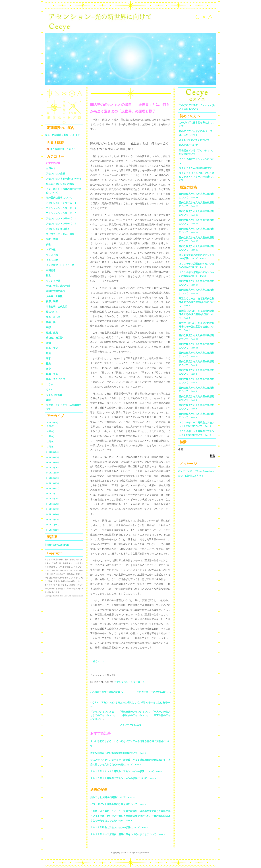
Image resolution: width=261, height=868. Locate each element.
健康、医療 (52, 301)
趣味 (48, 400)
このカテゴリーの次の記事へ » (154, 692)
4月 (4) (51, 431)
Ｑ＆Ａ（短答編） (55, 395)
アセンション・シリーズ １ (61, 203)
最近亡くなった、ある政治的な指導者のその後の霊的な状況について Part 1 (197, 327)
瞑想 (48, 327)
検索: (181, 450)
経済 (48, 353)
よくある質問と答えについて (194, 140)
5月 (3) (51, 426)
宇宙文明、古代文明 (57, 307)
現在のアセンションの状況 (60, 184)
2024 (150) (53, 457)
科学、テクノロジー (57, 379)
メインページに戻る (131, 725)
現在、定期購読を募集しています (62, 135)
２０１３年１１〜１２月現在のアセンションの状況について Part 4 (126, 771)
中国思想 (51, 270)
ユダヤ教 (51, 250)
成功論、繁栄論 (54, 338)
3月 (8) (51, 436)
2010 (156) (53, 530)
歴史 (48, 364)
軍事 (48, 359)
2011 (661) (53, 525)
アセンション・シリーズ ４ (130, 682)
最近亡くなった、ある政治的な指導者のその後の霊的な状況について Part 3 (197, 302)
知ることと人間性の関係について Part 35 (113, 797)
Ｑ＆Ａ (51, 390)
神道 (48, 275)
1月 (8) (51, 447)
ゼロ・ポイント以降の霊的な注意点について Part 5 (118, 804)
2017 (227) (53, 493)
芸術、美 (51, 322)
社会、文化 (52, 348)
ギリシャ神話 (53, 281)
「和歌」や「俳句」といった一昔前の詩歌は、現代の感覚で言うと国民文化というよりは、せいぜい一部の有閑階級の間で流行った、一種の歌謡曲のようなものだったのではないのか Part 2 (130, 816)
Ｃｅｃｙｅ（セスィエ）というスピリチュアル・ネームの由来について (197, 177)
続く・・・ (99, 661)
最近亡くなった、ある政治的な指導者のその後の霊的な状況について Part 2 (197, 314)
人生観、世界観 (54, 296)
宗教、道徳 (52, 239)
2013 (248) (53, 514)
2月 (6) (51, 442)
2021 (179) (53, 473)
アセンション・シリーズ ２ (61, 208)
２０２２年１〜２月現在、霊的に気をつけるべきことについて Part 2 (128, 834)
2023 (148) (53, 462)
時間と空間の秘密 (55, 291)
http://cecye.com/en (57, 545)
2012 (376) (53, 519)
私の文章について (188, 145)
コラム (50, 384)
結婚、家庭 (52, 333)
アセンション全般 (55, 174)
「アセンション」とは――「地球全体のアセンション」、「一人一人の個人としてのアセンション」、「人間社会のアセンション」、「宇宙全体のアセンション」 (130, 715)
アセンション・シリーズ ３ (61, 213)
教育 (48, 369)
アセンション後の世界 (58, 229)
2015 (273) (53, 504)
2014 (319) (53, 509)
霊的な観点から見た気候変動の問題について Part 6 (118, 753)
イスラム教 (52, 260)
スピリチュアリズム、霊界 (60, 234)
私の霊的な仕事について (59, 198)
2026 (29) (52, 422)
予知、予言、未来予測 (58, 286)
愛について (52, 312)
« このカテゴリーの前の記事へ (106, 692)
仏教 (48, 244)
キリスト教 (52, 255)
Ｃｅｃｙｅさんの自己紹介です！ (197, 168)
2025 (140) (53, 452)
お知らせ (51, 168)
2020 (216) (53, 478)
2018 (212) (53, 488)
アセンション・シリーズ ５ (61, 224)
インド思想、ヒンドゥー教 (60, 265)
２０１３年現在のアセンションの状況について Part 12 (120, 827)
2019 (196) (53, 483)
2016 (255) (53, 499)
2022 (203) (53, 468)
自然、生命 (52, 374)
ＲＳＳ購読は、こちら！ (63, 149)
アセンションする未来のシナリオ (64, 179)
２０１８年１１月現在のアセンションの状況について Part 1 (123, 778)
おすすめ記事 (53, 163)
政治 (48, 343)
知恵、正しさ (53, 317)
